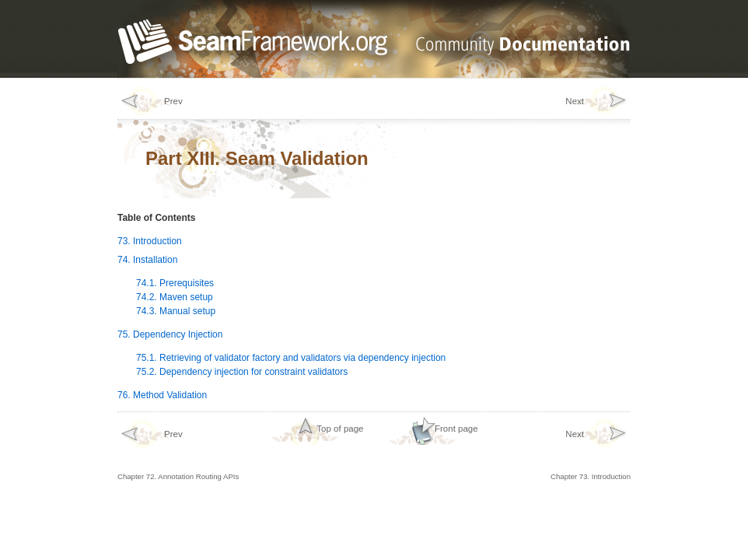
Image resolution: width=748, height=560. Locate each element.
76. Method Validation (162, 395)
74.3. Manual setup (176, 311)
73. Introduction (150, 241)
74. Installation (147, 260)
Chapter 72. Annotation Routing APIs (178, 450)
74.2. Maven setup (175, 297)
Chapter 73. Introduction (591, 450)
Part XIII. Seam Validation (257, 158)
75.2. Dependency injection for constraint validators (242, 372)
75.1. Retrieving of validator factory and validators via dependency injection (291, 358)
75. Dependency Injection (170, 334)
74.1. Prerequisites (175, 283)
